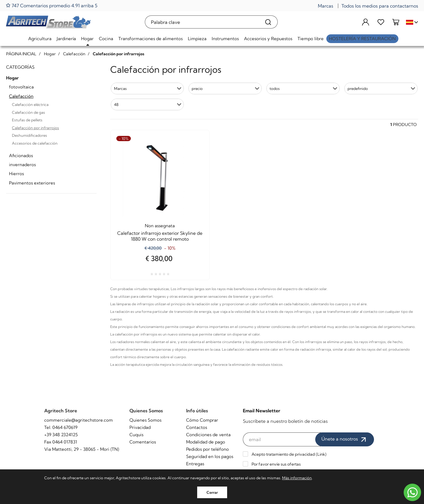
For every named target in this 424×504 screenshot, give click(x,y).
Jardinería (66, 39)
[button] (147, 88)
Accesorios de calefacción (35, 143)
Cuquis (136, 435)
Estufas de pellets (27, 120)
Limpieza (197, 39)
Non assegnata (160, 226)
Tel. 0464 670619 (61, 427)
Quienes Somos (145, 420)
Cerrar (212, 492)
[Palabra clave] (202, 22)
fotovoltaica (21, 87)
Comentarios (143, 442)
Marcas (326, 6)
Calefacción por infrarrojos (35, 128)
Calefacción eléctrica (30, 104)
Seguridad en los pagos (210, 456)
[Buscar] (268, 22)
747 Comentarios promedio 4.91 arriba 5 (52, 5)
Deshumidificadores (30, 135)
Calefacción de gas (28, 112)
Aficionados (21, 156)
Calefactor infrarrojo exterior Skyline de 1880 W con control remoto (160, 236)
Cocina (106, 39)
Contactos (197, 427)
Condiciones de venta (208, 435)
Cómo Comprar (202, 420)
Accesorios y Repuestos (268, 39)
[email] (282, 439)
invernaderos (22, 165)
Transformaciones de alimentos (150, 39)
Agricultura (40, 39)
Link (321, 454)
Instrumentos (225, 39)
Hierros (16, 174)
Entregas (195, 464)
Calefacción (21, 96)
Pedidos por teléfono (207, 449)
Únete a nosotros (345, 439)
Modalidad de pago (206, 442)
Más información (297, 478)
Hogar (87, 39)
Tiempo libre (311, 39)
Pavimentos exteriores (32, 183)
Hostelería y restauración (362, 39)
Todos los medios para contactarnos (380, 6)
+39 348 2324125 (61, 435)
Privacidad (140, 427)
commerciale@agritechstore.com (79, 420)
